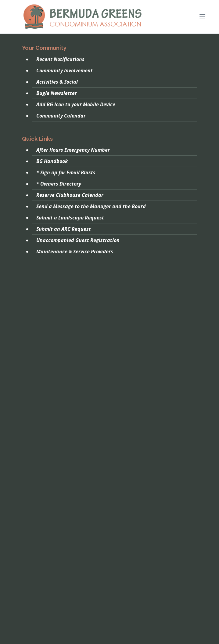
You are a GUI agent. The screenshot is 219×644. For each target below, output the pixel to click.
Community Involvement (65, 71)
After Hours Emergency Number (73, 150)
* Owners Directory (59, 184)
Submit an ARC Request (64, 229)
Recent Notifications (60, 59)
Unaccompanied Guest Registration (78, 240)
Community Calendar (61, 116)
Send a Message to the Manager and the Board (91, 206)
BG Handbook (52, 161)
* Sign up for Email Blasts (66, 172)
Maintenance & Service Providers (75, 251)
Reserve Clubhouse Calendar (70, 195)
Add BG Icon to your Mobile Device (76, 104)
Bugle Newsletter (57, 93)
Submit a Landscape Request (70, 218)
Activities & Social (57, 82)
